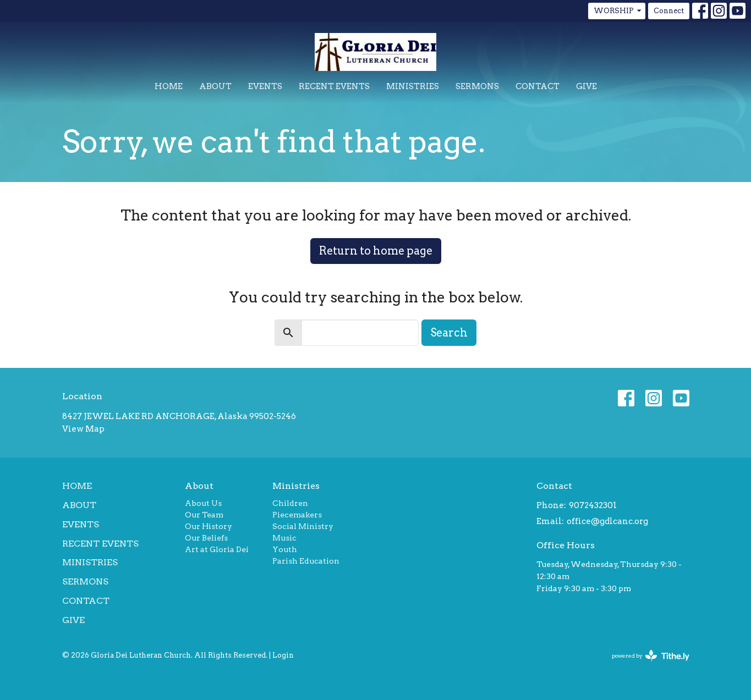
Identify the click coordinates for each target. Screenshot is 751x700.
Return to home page (376, 251)
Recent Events (334, 86)
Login (283, 655)
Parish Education (306, 561)
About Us (203, 503)
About (215, 86)
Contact (538, 86)
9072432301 (593, 505)
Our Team (204, 515)
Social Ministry (303, 526)
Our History (209, 526)
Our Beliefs (206, 538)
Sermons (477, 86)
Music (284, 538)
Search (449, 333)
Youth (285, 549)
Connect (669, 11)
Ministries (413, 86)
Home (169, 86)
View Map (83, 429)
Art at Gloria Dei (217, 549)
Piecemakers (297, 515)
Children (290, 503)
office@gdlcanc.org (607, 521)
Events (265, 86)
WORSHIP (618, 11)
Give (586, 86)
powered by (651, 656)
